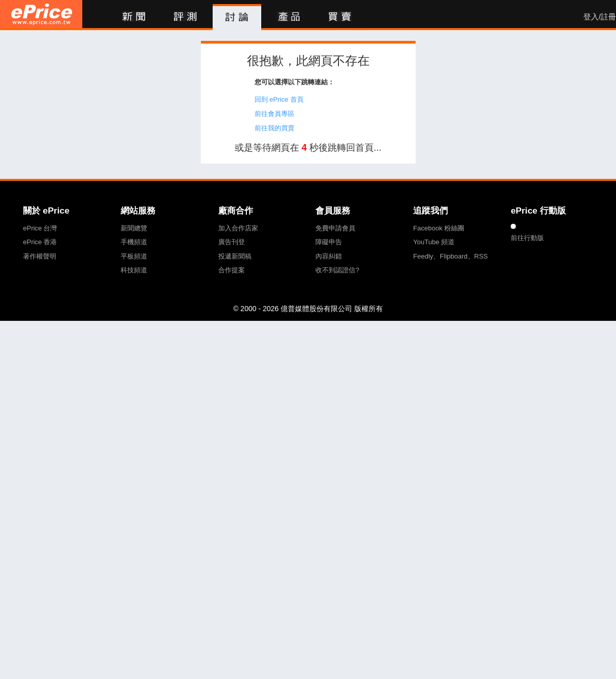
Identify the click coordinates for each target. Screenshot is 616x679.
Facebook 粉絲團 (439, 228)
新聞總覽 (134, 228)
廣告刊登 (232, 242)
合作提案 (232, 270)
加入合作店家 (238, 228)
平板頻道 (134, 256)
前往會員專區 (275, 114)
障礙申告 (329, 242)
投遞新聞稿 (235, 256)
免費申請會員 (335, 228)
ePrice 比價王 (41, 14)
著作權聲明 (40, 256)
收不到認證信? (337, 270)
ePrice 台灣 (40, 228)
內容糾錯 (329, 256)
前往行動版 (527, 238)
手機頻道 (134, 242)
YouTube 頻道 (434, 242)
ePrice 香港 (40, 242)
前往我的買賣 (275, 128)
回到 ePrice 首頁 (279, 99)
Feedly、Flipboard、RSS (450, 256)
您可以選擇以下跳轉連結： (294, 82)
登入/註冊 (600, 17)
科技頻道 (134, 270)
